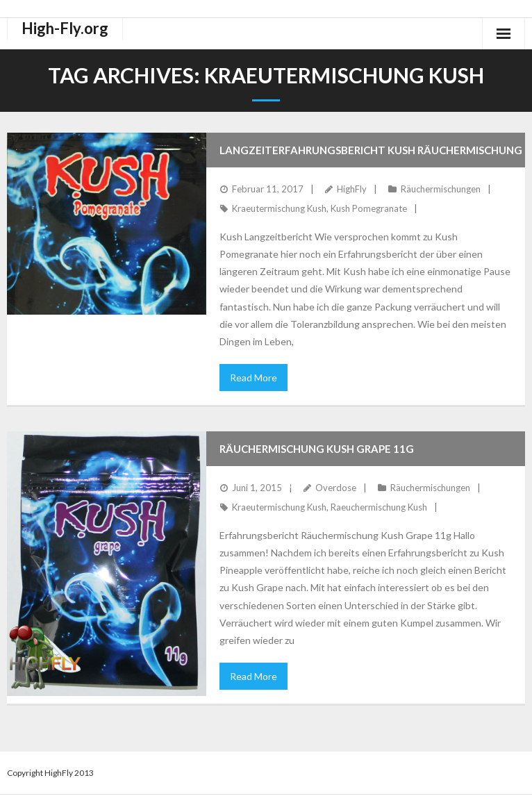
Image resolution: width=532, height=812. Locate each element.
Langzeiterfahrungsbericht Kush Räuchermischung (371, 150)
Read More (253, 378)
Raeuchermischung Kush (379, 507)
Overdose (336, 488)
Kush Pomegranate (369, 208)
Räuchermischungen (441, 189)
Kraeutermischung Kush (279, 208)
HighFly (352, 189)
